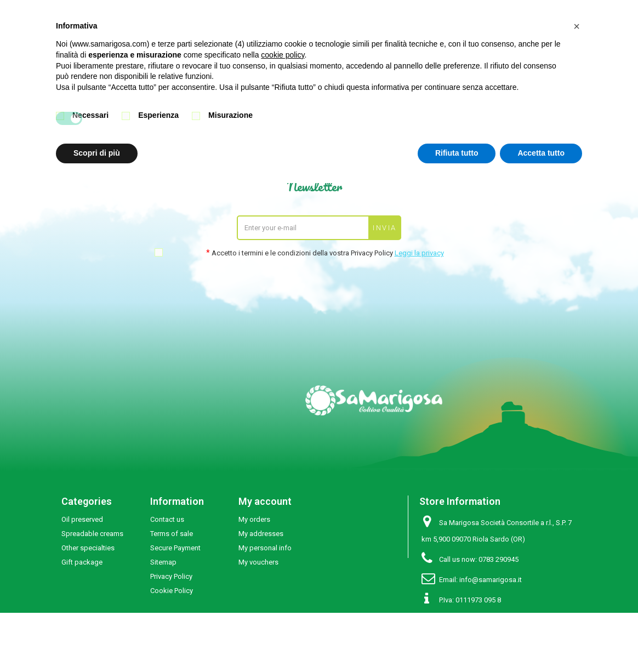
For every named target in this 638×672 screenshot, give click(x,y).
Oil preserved (82, 519)
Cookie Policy (172, 591)
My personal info (265, 548)
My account (265, 501)
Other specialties (88, 548)
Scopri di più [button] (97, 153)
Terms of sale (172, 534)
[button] (577, 26)
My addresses (261, 534)
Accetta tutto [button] (541, 153)
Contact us (167, 519)
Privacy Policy (171, 576)
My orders (254, 519)
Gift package (82, 562)
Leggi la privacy (419, 253)
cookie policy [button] (283, 55)
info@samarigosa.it (491, 580)
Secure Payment (175, 548)
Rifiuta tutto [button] (457, 153)
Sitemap (163, 562)
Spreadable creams (92, 534)
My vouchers (258, 562)
